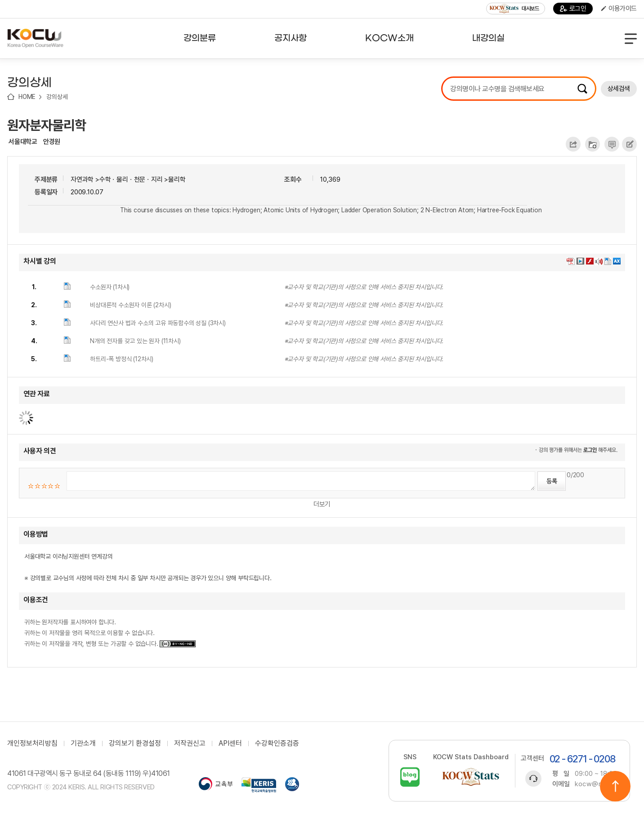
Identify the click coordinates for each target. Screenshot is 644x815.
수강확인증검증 (277, 743)
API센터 (230, 743)
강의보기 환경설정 (135, 743)
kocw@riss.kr (597, 784)
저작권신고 (190, 743)
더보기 (322, 504)
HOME (27, 97)
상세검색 (619, 89)
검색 (582, 89)
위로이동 (615, 786)
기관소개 (83, 743)
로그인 (573, 9)
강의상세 (57, 97)
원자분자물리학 (47, 125)
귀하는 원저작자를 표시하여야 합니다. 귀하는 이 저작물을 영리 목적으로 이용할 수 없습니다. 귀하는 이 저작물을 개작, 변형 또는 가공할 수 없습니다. (110, 633)
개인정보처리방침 (32, 743)
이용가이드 (619, 9)
